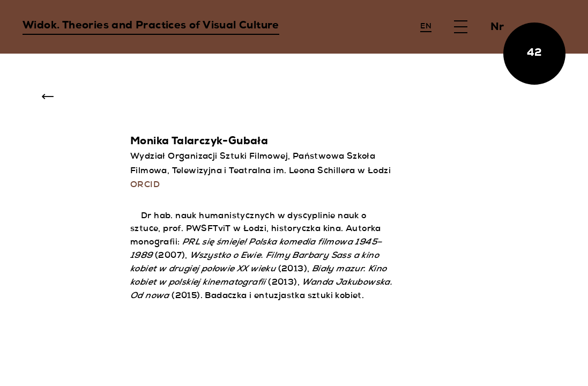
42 (535, 54)
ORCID (145, 185)
